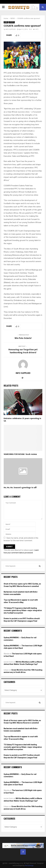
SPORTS (12, 22)
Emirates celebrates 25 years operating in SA (22, 420)
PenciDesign (29, 866)
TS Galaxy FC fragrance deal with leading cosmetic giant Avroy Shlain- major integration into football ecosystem (23, 610)
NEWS (6, 22)
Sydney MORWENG (11, 638)
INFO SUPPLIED (11, 29)
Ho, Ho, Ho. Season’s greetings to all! (20, 488)
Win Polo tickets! (23, 338)
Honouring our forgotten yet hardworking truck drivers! (23, 351)
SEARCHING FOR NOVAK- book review (20, 454)
